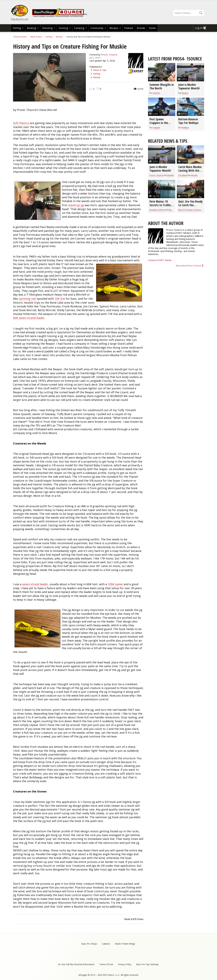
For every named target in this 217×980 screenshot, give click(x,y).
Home (152, 28)
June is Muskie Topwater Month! (189, 86)
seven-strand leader (35, 584)
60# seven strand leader (29, 318)
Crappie (156, 128)
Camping (79, 28)
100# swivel (115, 584)
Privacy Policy (125, 964)
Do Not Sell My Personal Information (76, 964)
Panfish (156, 93)
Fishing (17, 28)
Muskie (59, 37)
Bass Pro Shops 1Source (190, 210)
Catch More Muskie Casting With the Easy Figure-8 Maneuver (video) (190, 172)
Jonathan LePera (157, 210)
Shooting (47, 28)
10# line (60, 299)
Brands (141, 28)
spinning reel (28, 299)
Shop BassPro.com (19, 19)
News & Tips (36, 37)
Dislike (98, 89)
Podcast (129, 28)
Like (91, 89)
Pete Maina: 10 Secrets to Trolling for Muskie (161, 205)
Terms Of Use (106, 964)
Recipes (114, 28)
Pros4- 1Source (109, 55)
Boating (32, 28)
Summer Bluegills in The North (162, 86)
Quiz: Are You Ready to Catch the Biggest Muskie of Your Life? (190, 207)
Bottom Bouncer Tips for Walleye (188, 121)
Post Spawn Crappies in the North (159, 123)
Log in (199, 28)
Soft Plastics (21, 123)
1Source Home (20, 37)
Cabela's (106, 944)
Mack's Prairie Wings (125, 944)
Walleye (185, 128)
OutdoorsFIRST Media (160, 260)
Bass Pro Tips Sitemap (147, 964)
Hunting (63, 28)
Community (97, 28)
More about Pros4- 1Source (188, 266)
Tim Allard (183, 175)
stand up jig (76, 205)
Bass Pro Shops (89, 944)
